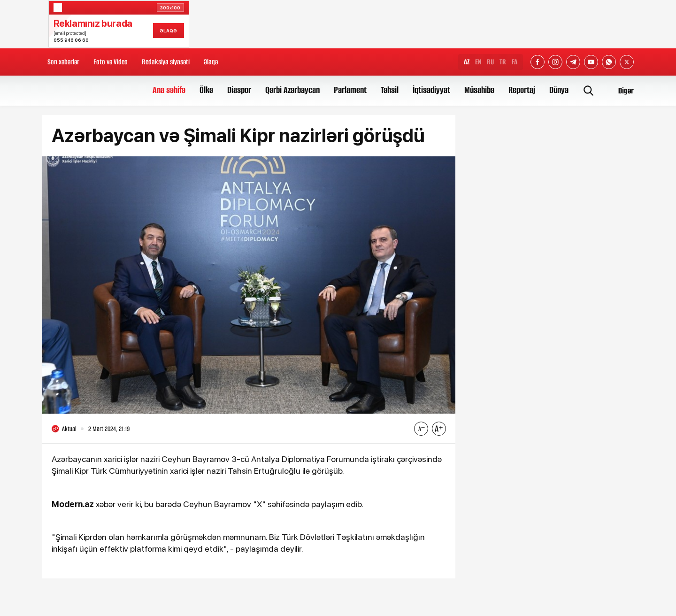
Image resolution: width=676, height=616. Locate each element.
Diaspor (239, 90)
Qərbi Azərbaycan (292, 90)
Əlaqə (211, 62)
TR (503, 62)
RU (490, 62)
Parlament (350, 90)
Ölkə (206, 90)
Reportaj (522, 90)
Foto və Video (111, 62)
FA (515, 62)
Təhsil (390, 90)
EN (478, 62)
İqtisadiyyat (431, 90)
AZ (467, 62)
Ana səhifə (169, 90)
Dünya (559, 90)
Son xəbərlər (63, 62)
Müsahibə (479, 90)
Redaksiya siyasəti (166, 62)
